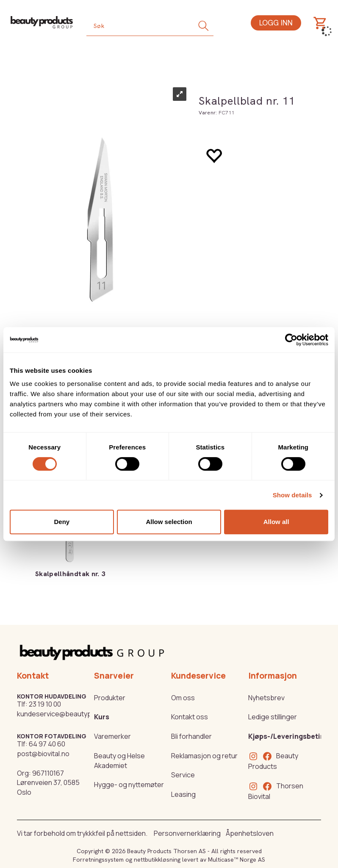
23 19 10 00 (45, 704)
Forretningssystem (98, 860)
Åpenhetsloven (250, 833)
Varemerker (112, 736)
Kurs (102, 717)
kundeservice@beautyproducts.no (71, 714)
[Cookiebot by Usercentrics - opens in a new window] (291, 340)
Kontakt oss (190, 717)
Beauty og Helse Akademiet (119, 761)
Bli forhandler (191, 736)
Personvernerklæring (187, 833)
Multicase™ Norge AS (237, 860)
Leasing (183, 794)
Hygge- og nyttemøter (129, 785)
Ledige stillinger (273, 717)
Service (183, 775)
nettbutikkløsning (157, 860)
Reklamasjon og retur (204, 756)
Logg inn (276, 23)
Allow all (276, 522)
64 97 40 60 (47, 744)
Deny (62, 522)
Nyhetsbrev (266, 698)
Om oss (183, 698)
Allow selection (169, 522)
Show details (292, 495)
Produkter (110, 698)
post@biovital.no (43, 754)
